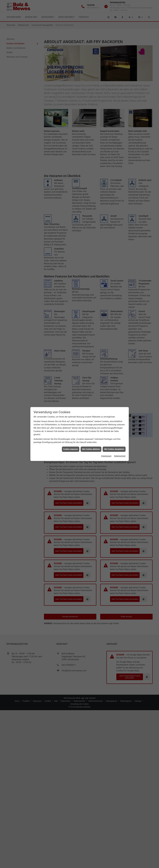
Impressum (106, 456)
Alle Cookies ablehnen (91, 449)
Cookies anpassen (71, 449)
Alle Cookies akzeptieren (114, 449)
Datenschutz (120, 456)
